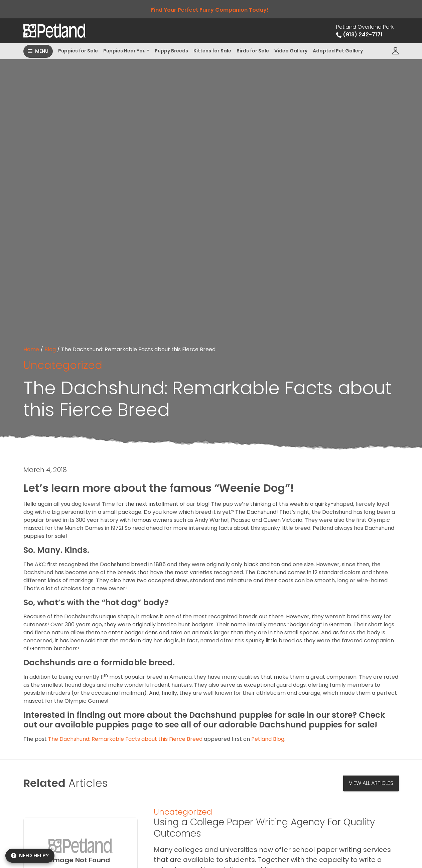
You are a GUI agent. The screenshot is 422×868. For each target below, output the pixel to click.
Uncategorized (63, 365)
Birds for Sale (253, 51)
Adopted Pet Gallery (338, 51)
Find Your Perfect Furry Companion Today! (211, 10)
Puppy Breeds (171, 51)
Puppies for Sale (78, 51)
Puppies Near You (124, 51)
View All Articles (371, 783)
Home (31, 349)
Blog (50, 349)
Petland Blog (268, 739)
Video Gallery (291, 51)
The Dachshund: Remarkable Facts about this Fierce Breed (125, 739)
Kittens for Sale (212, 51)
